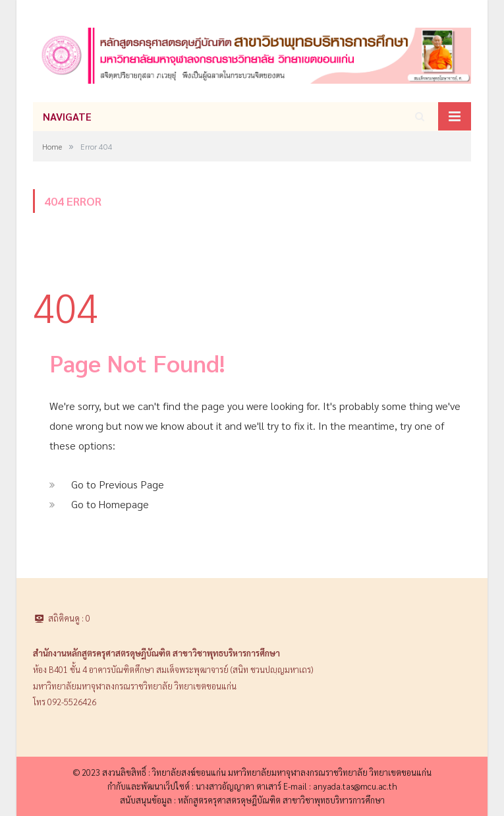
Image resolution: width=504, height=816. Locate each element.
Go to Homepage (110, 504)
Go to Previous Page (118, 484)
